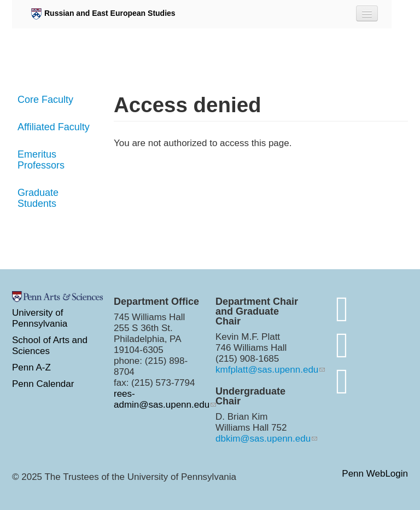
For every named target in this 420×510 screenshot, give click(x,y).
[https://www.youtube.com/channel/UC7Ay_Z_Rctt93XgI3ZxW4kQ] (342, 381)
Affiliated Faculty (54, 127)
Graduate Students (38, 198)
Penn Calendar (43, 384)
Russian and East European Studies (103, 14)
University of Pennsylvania (40, 318)
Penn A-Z (31, 367)
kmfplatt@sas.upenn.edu (267, 370)
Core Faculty (45, 100)
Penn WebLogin (375, 474)
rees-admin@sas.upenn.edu (162, 399)
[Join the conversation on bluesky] (342, 309)
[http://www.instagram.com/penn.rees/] (342, 345)
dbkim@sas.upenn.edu (263, 439)
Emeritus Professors (41, 160)
